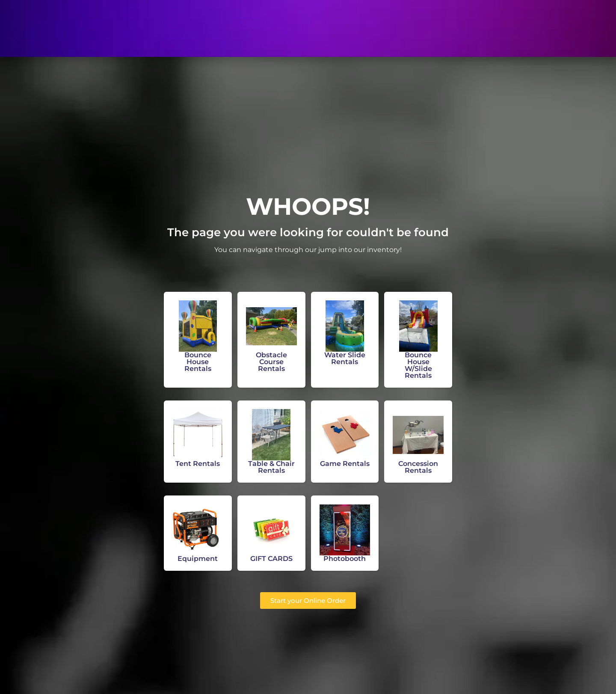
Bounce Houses (137, 28)
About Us (367, 28)
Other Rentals (316, 28)
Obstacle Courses (253, 28)
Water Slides (192, 28)
